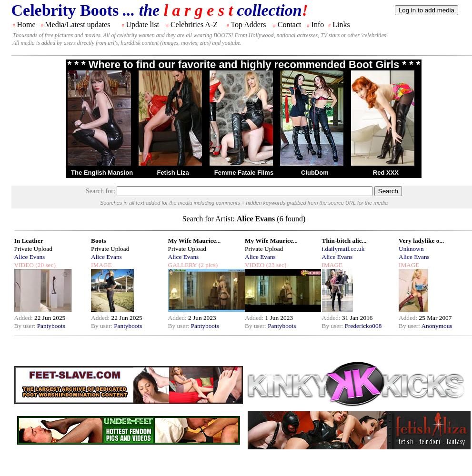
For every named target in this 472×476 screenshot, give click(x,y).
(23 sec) (275, 265)
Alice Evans (30, 257)
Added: (25, 318)
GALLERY (183, 265)
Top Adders (248, 25)
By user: (26, 326)
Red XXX (386, 173)
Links (341, 25)
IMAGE (101, 265)
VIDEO (24, 265)
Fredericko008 (363, 326)
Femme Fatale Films (244, 173)
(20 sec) (45, 265)
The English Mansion (102, 173)
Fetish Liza (173, 173)
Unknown (411, 249)
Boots (99, 241)
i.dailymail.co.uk (343, 249)
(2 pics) (207, 265)
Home (26, 25)
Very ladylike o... (421, 241)
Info (318, 25)
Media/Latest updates (77, 25)
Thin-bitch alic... (344, 241)
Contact (290, 25)
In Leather (29, 241)
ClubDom (315, 173)
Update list (142, 25)
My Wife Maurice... (195, 241)
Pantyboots (51, 326)
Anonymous (437, 326)
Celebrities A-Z (194, 25)
